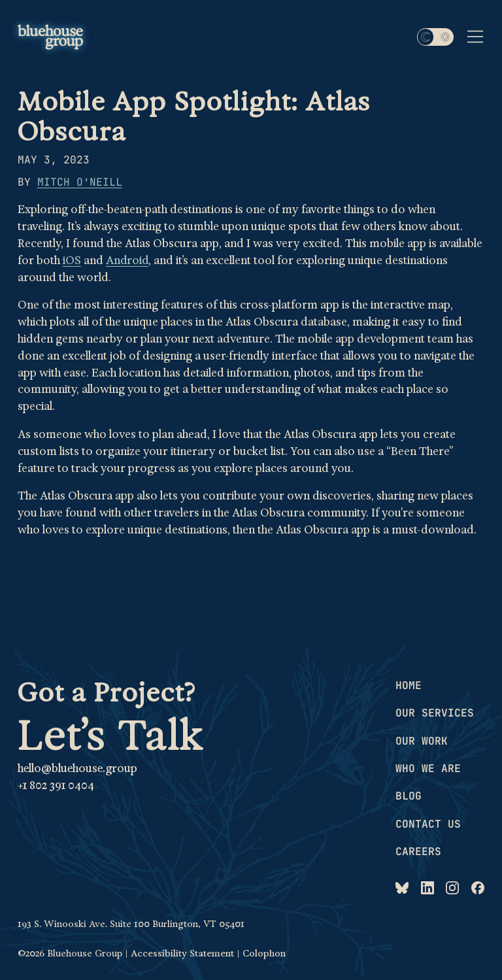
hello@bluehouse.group (77, 769)
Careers (418, 851)
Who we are (428, 768)
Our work (422, 741)
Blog (409, 796)
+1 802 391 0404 (56, 786)
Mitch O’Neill (80, 182)
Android (127, 261)
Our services (435, 713)
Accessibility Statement (182, 953)
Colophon (264, 953)
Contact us (428, 824)
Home (409, 685)
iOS (72, 261)
